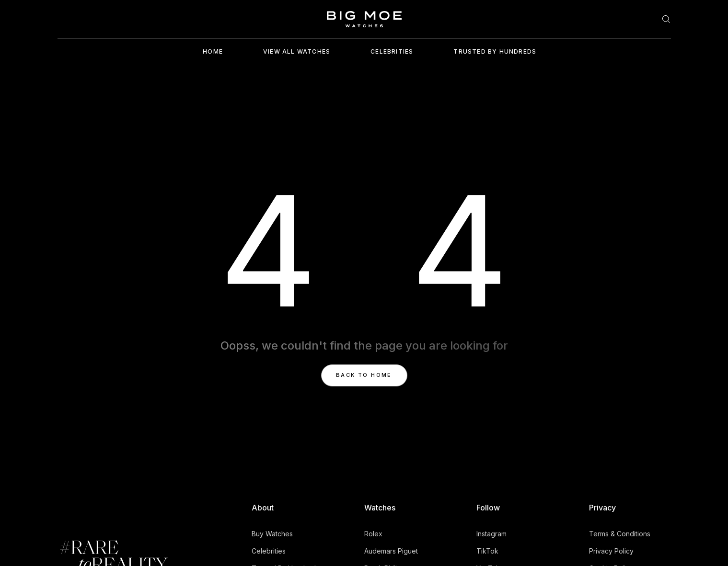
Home (213, 51)
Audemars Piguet (391, 551)
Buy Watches (272, 534)
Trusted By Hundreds (495, 51)
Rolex (373, 534)
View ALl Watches (297, 51)
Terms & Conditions (620, 534)
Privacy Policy (611, 551)
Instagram (491, 534)
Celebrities (392, 51)
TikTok (487, 551)
